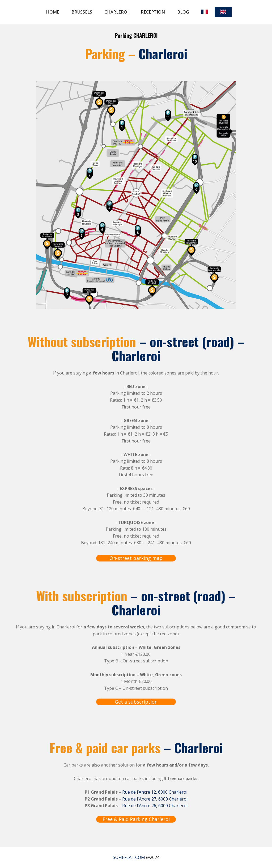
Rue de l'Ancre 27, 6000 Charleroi (155, 799)
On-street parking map (136, 558)
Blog (183, 12)
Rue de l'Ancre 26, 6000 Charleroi (155, 806)
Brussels (82, 12)
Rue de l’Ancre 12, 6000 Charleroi (155, 792)
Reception (153, 12)
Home (53, 12)
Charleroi (116, 12)
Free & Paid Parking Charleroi (136, 819)
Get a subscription (136, 702)
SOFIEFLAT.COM (129, 857)
